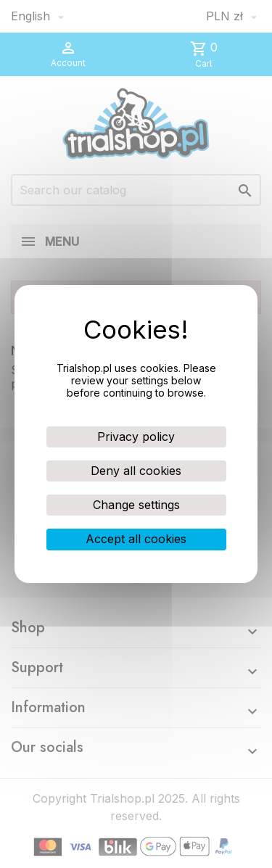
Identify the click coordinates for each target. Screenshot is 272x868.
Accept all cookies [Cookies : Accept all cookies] (136, 539)
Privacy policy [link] (136, 437)
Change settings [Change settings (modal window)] (136, 505)
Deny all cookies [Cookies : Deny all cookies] (136, 471)
